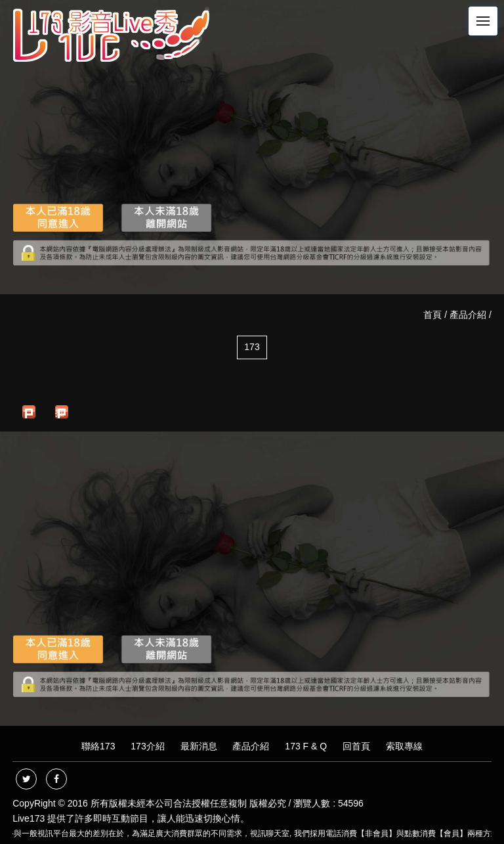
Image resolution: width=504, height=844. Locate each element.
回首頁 (356, 746)
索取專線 (404, 746)
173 (252, 347)
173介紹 (147, 746)
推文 (60, 413)
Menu (487, 15)
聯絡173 (98, 746)
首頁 (432, 315)
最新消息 (199, 746)
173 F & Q (306, 746)
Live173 (29, 818)
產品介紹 (468, 315)
